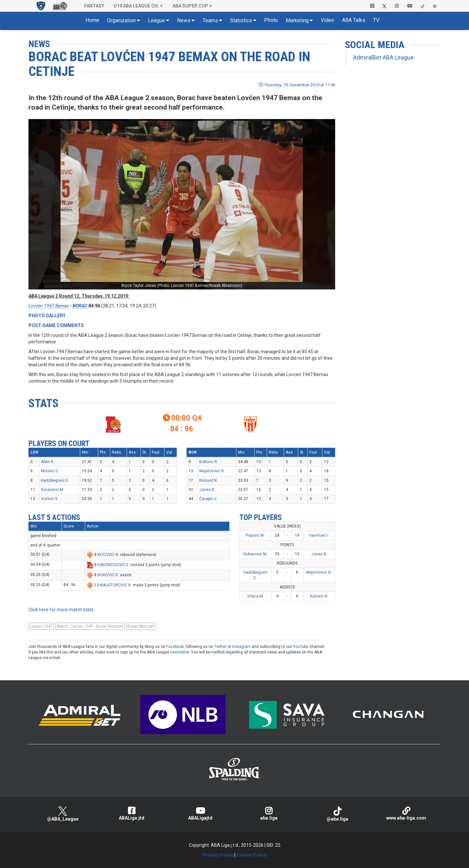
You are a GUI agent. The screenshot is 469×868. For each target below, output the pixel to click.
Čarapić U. (208, 499)
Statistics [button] (241, 20)
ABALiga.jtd (132, 814)
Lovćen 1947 (41, 626)
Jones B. (207, 490)
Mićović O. (50, 471)
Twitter (220, 647)
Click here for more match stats (61, 610)
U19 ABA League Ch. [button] (136, 6)
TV (376, 20)
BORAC (80, 306)
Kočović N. (208, 480)
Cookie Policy (252, 855)
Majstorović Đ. (212, 471)
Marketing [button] (297, 20)
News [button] (184, 20)
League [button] (156, 20)
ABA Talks (354, 20)
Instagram (241, 647)
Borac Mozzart (141, 626)
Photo (271, 20)
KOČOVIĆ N (108, 555)
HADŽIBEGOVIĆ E (113, 565)
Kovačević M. (53, 490)
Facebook (175, 647)
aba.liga (269, 814)
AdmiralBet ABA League (383, 58)
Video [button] (327, 20)
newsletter (180, 652)
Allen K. (48, 462)
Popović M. (255, 535)
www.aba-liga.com (406, 814)
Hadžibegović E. (55, 480)
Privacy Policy (218, 855)
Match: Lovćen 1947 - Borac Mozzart (90, 626)
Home (92, 20)
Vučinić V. (50, 499)
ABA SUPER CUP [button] (190, 6)
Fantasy (94, 6)
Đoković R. (209, 462)
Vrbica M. (255, 596)
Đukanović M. (255, 554)
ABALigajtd (200, 814)
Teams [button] (210, 20)
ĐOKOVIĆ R (108, 575)
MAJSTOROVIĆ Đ (115, 585)
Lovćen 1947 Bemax (49, 306)
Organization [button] (121, 20)
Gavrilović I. (319, 535)
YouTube (301, 647)
